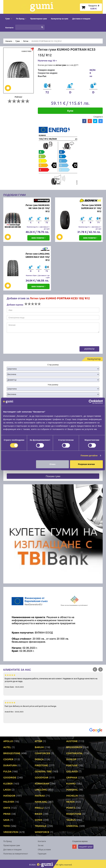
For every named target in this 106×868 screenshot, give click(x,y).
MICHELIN (72, 796)
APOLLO (8, 741)
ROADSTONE (74, 814)
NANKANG (41, 802)
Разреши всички (86, 464)
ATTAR (39, 741)
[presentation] (28, 341)
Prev (95, 669)
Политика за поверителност (16, 854)
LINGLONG (41, 789)
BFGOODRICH (74, 747)
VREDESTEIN (11, 832)
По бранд (7, 841)
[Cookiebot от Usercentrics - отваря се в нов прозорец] (91, 402)
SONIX (39, 820)
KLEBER (8, 783)
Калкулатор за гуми (60, 19)
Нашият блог (86, 847)
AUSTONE (72, 741)
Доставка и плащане (81, 19)
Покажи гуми (53, 476)
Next (100, 669)
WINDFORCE (42, 832)
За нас (41, 845)
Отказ (53, 464)
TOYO (7, 826)
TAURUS (71, 820)
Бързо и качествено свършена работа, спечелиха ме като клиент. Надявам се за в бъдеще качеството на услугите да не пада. (53, 681)
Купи (70, 111)
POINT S (71, 808)
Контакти (9, 27)
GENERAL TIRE (43, 771)
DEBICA (39, 759)
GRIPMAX (72, 777)
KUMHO (71, 783)
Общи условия (44, 849)
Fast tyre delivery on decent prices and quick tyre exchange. (53, 707)
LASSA (7, 789)
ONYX (7, 808)
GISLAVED (72, 771)
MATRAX (40, 796)
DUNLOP (71, 759)
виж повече (38, 238)
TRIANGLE (41, 826)
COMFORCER (42, 753)
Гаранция (42, 854)
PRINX (7, 814)
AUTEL (7, 747)
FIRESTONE (41, 765)
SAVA (6, 820)
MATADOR (9, 796)
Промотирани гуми (39, 19)
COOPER (8, 759)
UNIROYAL (72, 826)
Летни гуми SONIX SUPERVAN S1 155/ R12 (91, 208)
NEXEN (70, 802)
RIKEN (38, 814)
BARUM (39, 747)
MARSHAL (72, 789)
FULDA (7, 771)
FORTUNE (72, 765)
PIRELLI (39, 808)
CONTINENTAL (75, 753)
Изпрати (89, 349)
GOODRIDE (10, 777)
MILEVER (9, 802)
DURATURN (10, 765)
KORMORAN (42, 783)
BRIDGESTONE (12, 753)
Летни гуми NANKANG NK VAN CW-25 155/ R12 (38, 208)
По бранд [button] (21, 19)
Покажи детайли (89, 455)
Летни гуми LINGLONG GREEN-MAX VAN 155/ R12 (38, 257)
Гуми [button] (9, 19)
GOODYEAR (42, 777)
